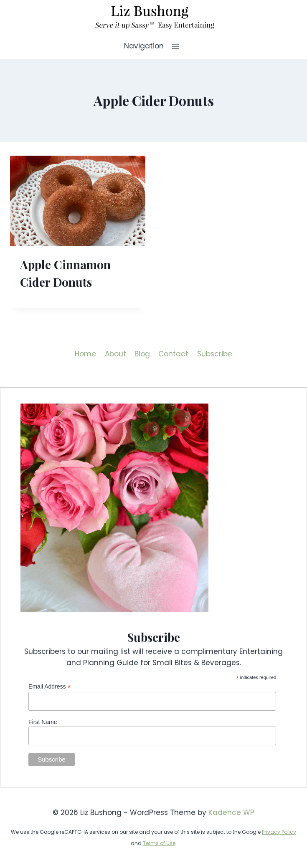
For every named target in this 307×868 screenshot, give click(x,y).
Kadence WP (231, 812)
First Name (43, 722)
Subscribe (215, 354)
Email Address (50, 687)
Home (85, 354)
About (115, 354)
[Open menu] (176, 46)
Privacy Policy (279, 832)
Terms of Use (159, 843)
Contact (173, 354)
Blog (142, 354)
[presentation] (78, 201)
